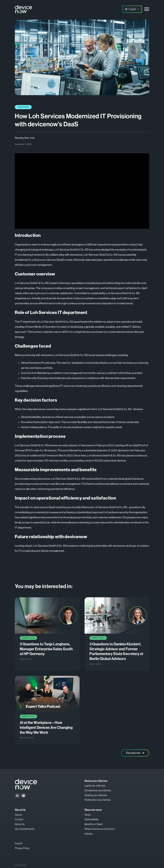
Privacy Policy (22, 848)
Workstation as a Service (98, 800)
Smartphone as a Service (98, 790)
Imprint (19, 843)
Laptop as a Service (95, 786)
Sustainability (92, 819)
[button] (132, 9)
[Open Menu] (147, 9)
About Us (20, 824)
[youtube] (23, 796)
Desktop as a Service (96, 795)
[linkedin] (17, 796)
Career (19, 815)
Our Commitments (25, 829)
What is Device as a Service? (100, 829)
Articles (89, 834)
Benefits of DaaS (94, 824)
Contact (19, 819)
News (88, 815)
